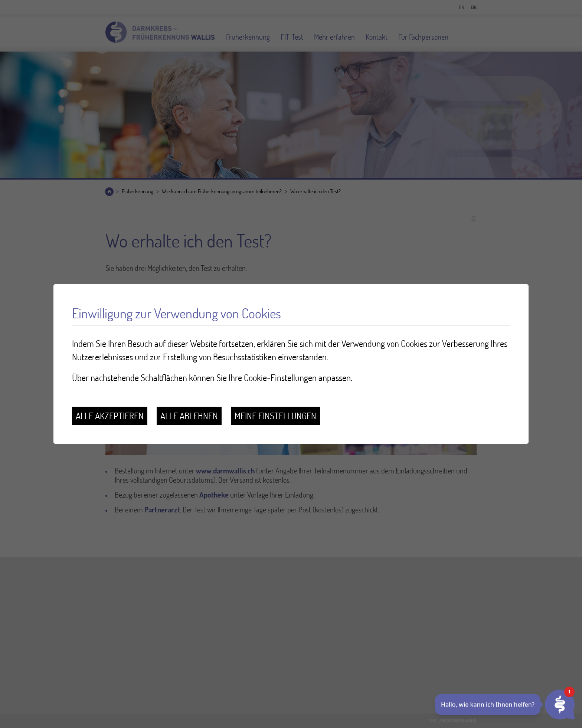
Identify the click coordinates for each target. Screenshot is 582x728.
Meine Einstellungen (275, 416)
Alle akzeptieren (110, 416)
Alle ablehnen (189, 416)
